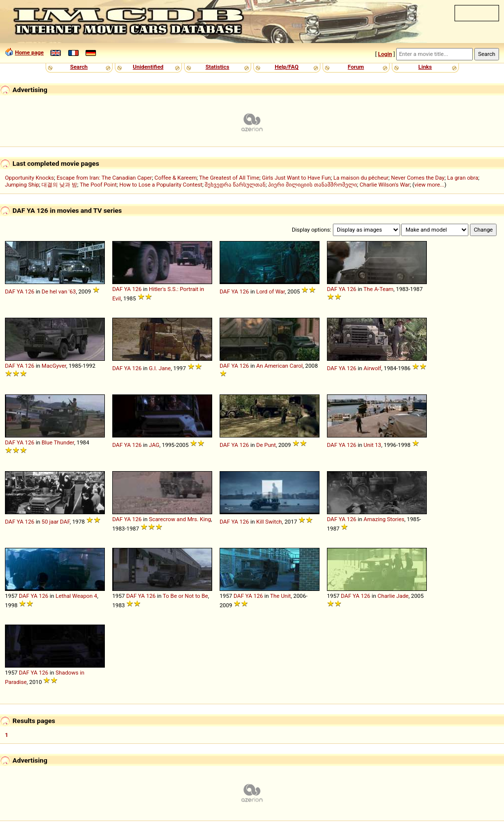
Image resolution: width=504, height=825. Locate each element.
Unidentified (148, 67)
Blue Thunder (58, 442)
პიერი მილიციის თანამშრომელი (313, 185)
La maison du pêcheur (361, 178)
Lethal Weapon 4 (76, 596)
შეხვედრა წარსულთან (235, 185)
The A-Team (379, 289)
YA (20, 291)
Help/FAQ (286, 67)
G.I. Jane (160, 368)
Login (385, 54)
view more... (430, 185)
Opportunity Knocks (29, 178)
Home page (29, 52)
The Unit (280, 596)
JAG (154, 445)
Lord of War (271, 291)
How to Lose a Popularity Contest (161, 185)
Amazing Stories (384, 519)
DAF (10, 291)
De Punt (266, 445)
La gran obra (463, 178)
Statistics (217, 67)
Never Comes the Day (418, 178)
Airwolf (372, 368)
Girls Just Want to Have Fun (296, 178)
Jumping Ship (22, 185)
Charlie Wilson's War (385, 185)
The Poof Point (98, 185)
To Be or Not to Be (185, 596)
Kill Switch (269, 522)
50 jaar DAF (56, 522)
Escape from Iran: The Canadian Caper (104, 178)
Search (79, 67)
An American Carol (279, 366)
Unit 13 (372, 445)
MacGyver (54, 366)
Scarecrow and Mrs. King (180, 519)
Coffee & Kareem (175, 178)
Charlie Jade (393, 596)
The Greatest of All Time (229, 178)
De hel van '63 (59, 291)
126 (29, 291)
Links (425, 67)
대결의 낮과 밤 (59, 185)
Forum (356, 67)
